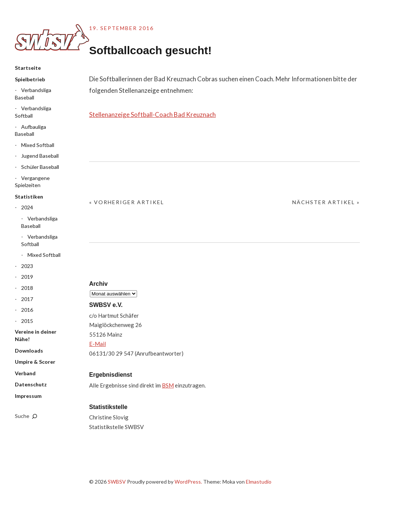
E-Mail (97, 344)
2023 (27, 266)
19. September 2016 (121, 28)
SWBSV (52, 37)
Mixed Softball (38, 145)
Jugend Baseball (40, 156)
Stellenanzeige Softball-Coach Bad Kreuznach (152, 115)
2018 (27, 288)
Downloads (29, 351)
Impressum (28, 396)
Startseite (28, 68)
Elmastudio (259, 482)
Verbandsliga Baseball (33, 94)
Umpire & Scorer (35, 362)
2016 (27, 310)
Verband (25, 373)
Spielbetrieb (30, 79)
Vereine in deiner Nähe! (36, 335)
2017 (27, 299)
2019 (27, 277)
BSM (168, 385)
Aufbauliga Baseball (30, 130)
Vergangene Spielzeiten (32, 182)
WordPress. (188, 482)
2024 (27, 207)
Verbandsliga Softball (33, 112)
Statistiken (29, 197)
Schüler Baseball (40, 167)
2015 (27, 321)
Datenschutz (31, 384)
